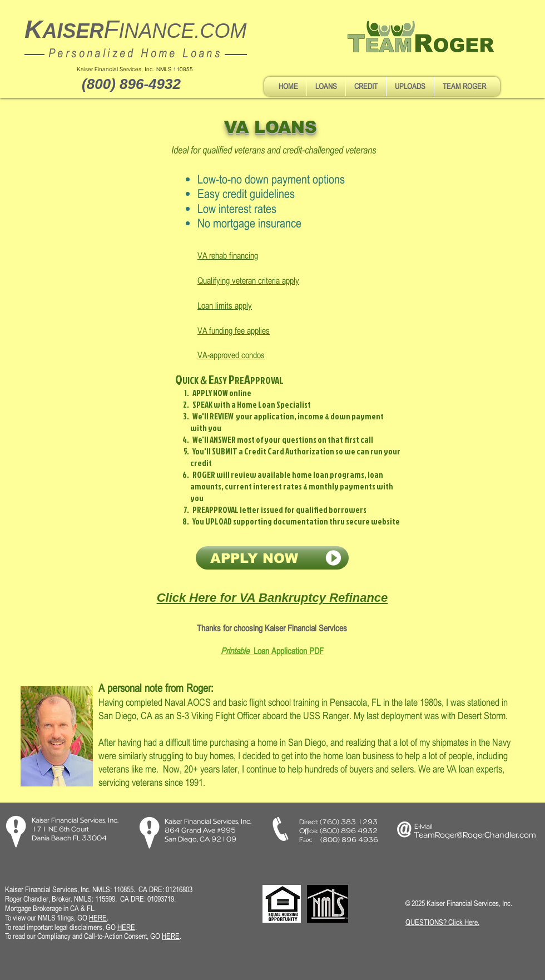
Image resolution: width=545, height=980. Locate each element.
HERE (126, 927)
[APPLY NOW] (272, 558)
